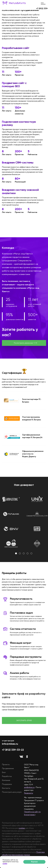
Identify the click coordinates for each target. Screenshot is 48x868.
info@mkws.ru (10, 744)
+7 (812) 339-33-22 (13, 750)
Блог (4, 772)
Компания (6, 780)
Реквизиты (29, 793)
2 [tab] (20, 554)
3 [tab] (24, 554)
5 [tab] (32, 554)
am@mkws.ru (29, 787)
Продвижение (8, 769)
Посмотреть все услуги (12, 792)
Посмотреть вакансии (25, 343)
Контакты (6, 788)
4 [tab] (28, 554)
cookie (5, 864)
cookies (22, 828)
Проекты (6, 765)
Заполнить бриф (24, 720)
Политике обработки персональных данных (23, 854)
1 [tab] (16, 554)
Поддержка (7, 784)
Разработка (7, 776)
